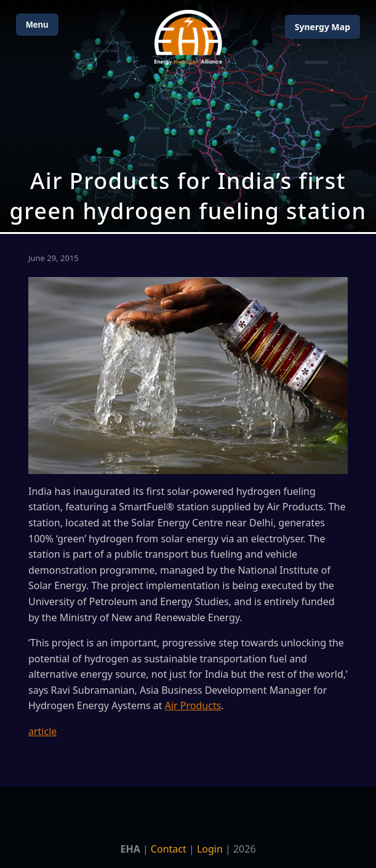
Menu (37, 25)
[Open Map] (188, 116)
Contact (169, 849)
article (42, 731)
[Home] (188, 37)
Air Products (193, 705)
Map (322, 27)
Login (210, 849)
